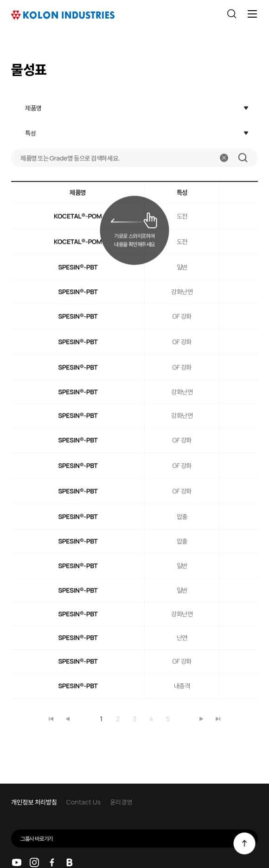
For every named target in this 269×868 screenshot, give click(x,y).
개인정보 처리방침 (34, 802)
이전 (68, 717)
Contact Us (83, 802)
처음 (51, 717)
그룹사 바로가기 (139, 839)
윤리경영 (121, 802)
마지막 (201, 717)
